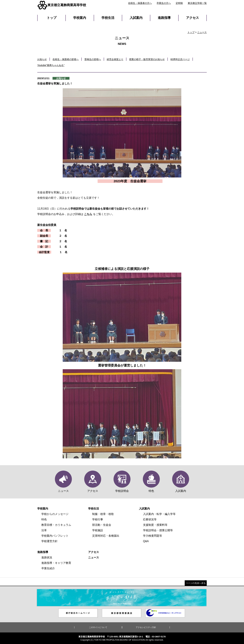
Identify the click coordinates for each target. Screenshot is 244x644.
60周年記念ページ (180, 59)
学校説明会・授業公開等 (158, 530)
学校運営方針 (49, 541)
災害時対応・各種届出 (106, 536)
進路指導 (164, 18)
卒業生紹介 (48, 568)
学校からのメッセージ (55, 514)
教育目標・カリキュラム (56, 525)
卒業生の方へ (164, 3)
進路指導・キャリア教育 (56, 563)
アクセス (192, 18)
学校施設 (98, 530)
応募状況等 (150, 519)
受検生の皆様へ (93, 59)
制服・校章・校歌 (103, 514)
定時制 (179, 3)
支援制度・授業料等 (155, 525)
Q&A (146, 541)
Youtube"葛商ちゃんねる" (51, 65)
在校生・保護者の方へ (140, 3)
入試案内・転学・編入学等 (159, 514)
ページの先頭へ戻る (196, 583)
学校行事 (98, 519)
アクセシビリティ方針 (146, 627)
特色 (44, 519)
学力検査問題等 (152, 536)
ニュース (202, 32)
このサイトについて (98, 627)
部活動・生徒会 (102, 525)
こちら (88, 214)
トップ (52, 18)
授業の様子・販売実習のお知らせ (147, 59)
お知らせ (42, 59)
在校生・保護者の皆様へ (66, 59)
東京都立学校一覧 (197, 3)
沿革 (44, 530)
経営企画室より (115, 59)
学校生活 (108, 18)
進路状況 (47, 557)
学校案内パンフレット (55, 536)
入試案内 (136, 18)
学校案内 (80, 18)
